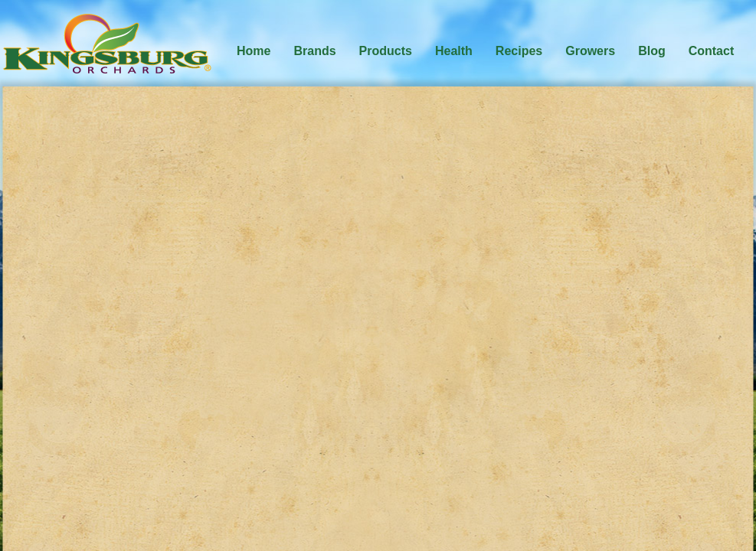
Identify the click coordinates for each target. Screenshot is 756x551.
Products (386, 51)
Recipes (519, 51)
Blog (652, 51)
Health (454, 51)
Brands (314, 51)
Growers (590, 51)
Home (254, 51)
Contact (712, 51)
